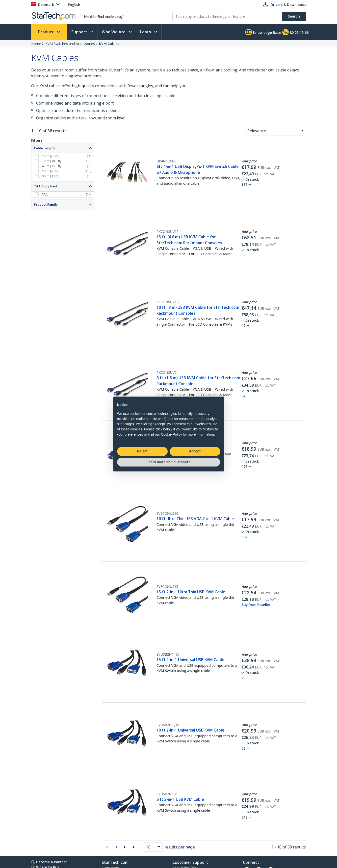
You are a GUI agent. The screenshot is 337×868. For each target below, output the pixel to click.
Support (80, 32)
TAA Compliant (46, 186)
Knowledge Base (263, 32)
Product (46, 32)
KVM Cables (109, 44)
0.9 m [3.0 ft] (51, 176)
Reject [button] (142, 451)
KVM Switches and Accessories (70, 44)
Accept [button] (195, 451)
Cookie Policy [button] (171, 434)
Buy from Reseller (256, 605)
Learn (146, 32)
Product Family (46, 204)
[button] (302, 131)
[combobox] (275, 131)
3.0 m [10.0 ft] (52, 161)
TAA (45, 194)
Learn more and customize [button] (168, 462)
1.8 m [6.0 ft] (51, 156)
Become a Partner (52, 862)
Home (36, 44)
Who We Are (114, 32)
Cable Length (44, 148)
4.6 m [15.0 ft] (52, 166)
